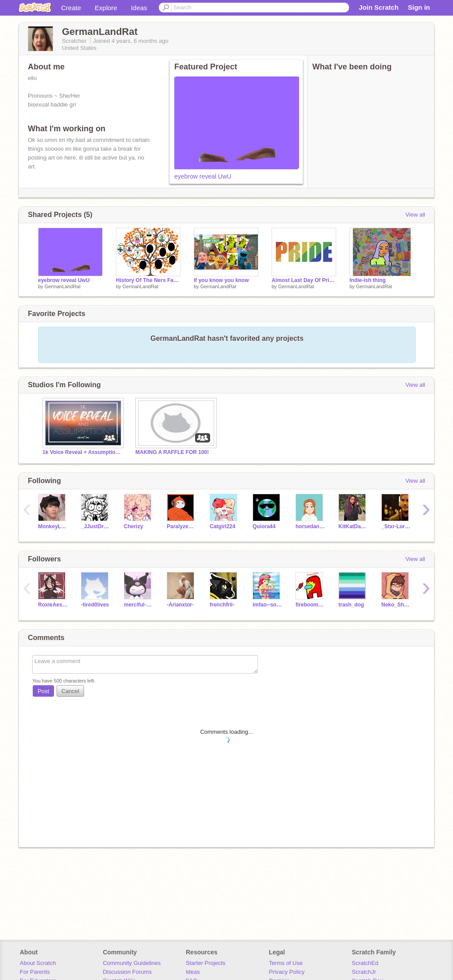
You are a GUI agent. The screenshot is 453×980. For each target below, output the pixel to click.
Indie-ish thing (368, 280)
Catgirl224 (223, 526)
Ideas (139, 8)
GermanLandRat (63, 286)
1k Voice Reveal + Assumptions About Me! (82, 452)
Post (43, 691)
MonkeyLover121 (53, 526)
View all (415, 215)
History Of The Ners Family (148, 280)
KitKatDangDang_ (353, 526)
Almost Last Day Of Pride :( (304, 280)
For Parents (35, 972)
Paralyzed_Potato (182, 526)
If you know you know (221, 280)
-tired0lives (95, 605)
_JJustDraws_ (96, 526)
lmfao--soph (267, 605)
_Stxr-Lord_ (396, 526)
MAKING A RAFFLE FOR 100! (172, 452)
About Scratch (38, 963)
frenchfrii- (222, 605)
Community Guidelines (132, 963)
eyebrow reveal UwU (203, 176)
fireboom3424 (310, 605)
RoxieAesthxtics (53, 605)
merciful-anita (139, 605)
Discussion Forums (127, 972)
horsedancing (310, 526)
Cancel (70, 691)
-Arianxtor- (180, 605)
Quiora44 (264, 526)
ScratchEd (365, 963)
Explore (106, 8)
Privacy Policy (287, 972)
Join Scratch (379, 7)
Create (71, 8)
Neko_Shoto (396, 605)
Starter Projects (206, 963)
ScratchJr (364, 972)
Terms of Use (286, 963)
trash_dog (351, 605)
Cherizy (133, 526)
